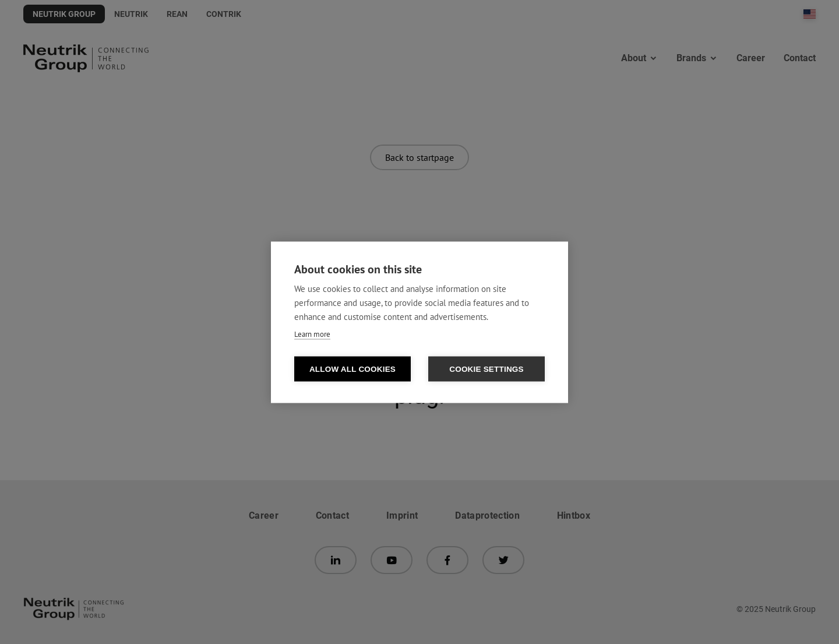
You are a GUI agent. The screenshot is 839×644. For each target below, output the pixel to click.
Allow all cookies (352, 369)
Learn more (312, 334)
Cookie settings (487, 369)
